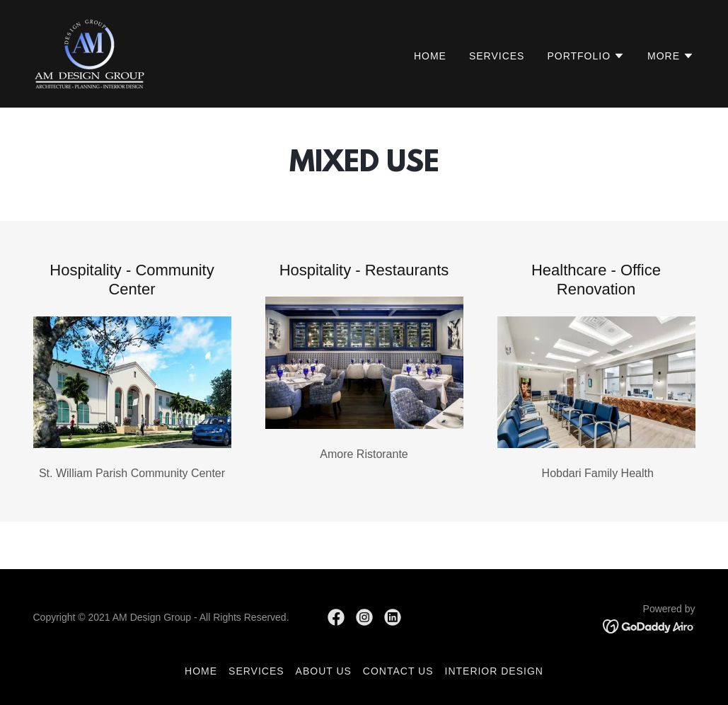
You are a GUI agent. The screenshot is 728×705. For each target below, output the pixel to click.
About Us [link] (324, 671)
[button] (586, 56)
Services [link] (497, 56)
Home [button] (201, 671)
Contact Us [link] (398, 671)
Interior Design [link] (494, 671)
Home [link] (430, 56)
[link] (89, 53)
